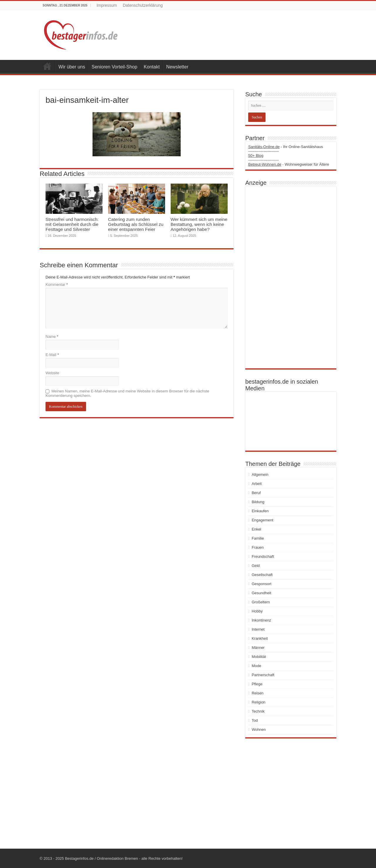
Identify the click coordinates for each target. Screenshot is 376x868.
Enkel (257, 529)
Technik (258, 711)
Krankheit (260, 638)
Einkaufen (260, 511)
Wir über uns (72, 67)
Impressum (107, 5)
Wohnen (259, 730)
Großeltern (261, 602)
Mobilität (259, 657)
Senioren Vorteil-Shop (115, 67)
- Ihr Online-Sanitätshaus (286, 147)
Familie (258, 538)
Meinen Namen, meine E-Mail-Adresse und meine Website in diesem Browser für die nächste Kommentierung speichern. (127, 393)
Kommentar (57, 284)
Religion (259, 702)
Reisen (258, 693)
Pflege (257, 684)
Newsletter (177, 67)
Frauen (258, 547)
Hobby (257, 611)
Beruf (256, 493)
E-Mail (52, 355)
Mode (257, 666)
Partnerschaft (263, 675)
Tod (255, 720)
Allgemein (260, 475)
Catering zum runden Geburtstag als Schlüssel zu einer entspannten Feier (136, 224)
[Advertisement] (291, 277)
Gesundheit (262, 593)
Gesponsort (262, 584)
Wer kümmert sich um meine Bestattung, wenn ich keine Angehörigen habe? (199, 224)
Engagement (263, 520)
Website (52, 373)
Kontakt (152, 67)
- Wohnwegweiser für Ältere (289, 164)
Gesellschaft (262, 575)
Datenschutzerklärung (143, 5)
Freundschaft (263, 556)
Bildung (258, 502)
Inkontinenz (262, 620)
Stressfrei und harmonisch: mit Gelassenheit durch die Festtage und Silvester (72, 224)
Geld (256, 566)
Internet (258, 629)
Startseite (47, 66)
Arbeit (257, 484)
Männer (258, 648)
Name (52, 336)
